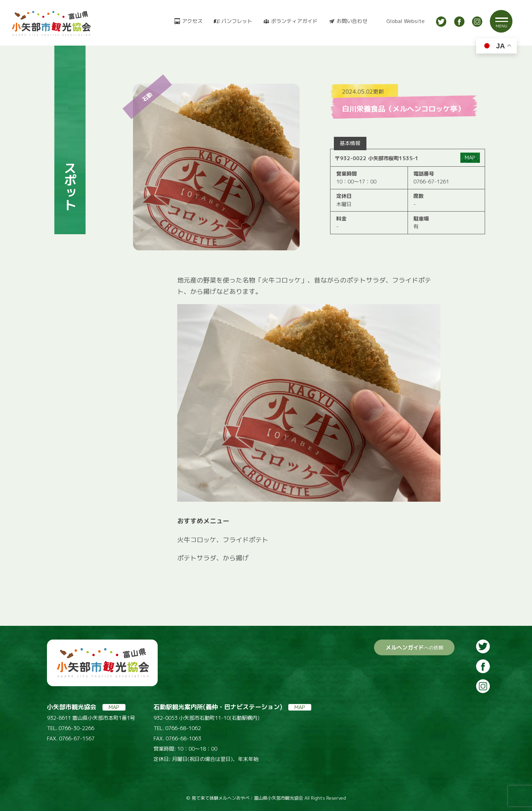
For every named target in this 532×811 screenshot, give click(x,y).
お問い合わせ (352, 21)
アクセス (192, 21)
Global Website (406, 21)
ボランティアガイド (294, 21)
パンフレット (237, 21)
